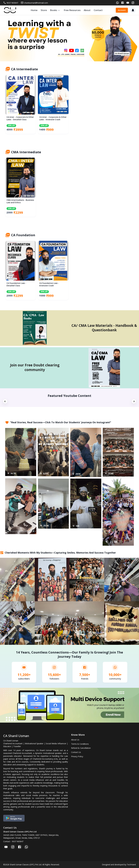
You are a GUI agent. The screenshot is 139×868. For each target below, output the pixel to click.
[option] (21, 106)
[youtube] (6, 847)
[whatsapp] (26, 847)
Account (122, 10)
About (87, 10)
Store (44, 10)
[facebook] (20, 847)
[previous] (5, 401)
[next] (134, 401)
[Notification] (133, 10)
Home (34, 10)
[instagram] (13, 847)
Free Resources (72, 10)
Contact (98, 10)
